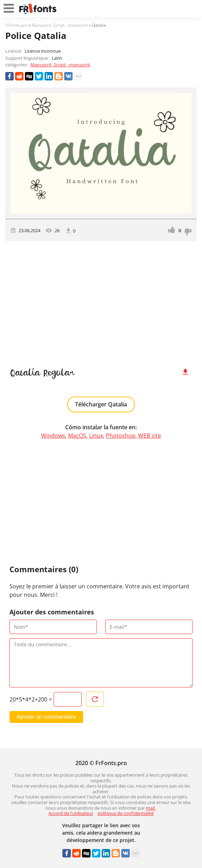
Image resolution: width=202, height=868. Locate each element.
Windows (53, 436)
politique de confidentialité (126, 813)
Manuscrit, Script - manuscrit (60, 65)
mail (151, 808)
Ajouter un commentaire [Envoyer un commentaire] (46, 717)
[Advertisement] (101, 301)
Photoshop (121, 436)
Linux (96, 436)
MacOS (77, 436)
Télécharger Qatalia (101, 404)
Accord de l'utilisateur (71, 813)
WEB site (150, 436)
